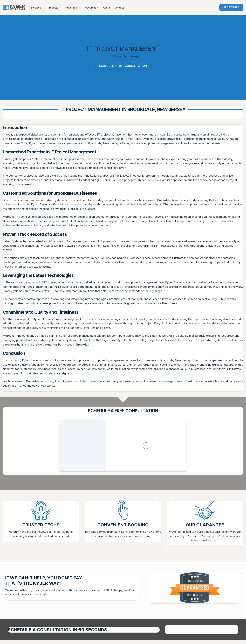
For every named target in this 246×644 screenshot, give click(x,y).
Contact (119, 8)
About (107, 8)
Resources (91, 8)
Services (37, 8)
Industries (72, 8)
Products (54, 8)
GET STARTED (231, 8)
